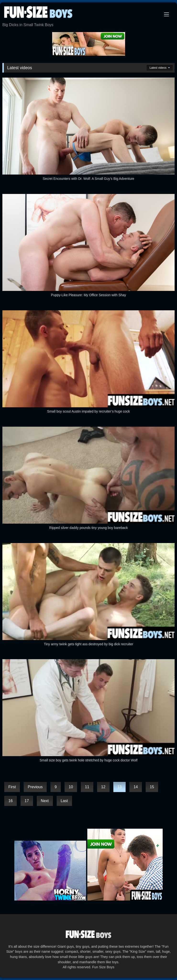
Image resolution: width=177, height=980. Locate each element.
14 (136, 787)
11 (87, 787)
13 (120, 787)
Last (64, 801)
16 (11, 801)
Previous (35, 787)
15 (152, 787)
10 (71, 787)
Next (45, 801)
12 (103, 787)
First (12, 787)
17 (27, 801)
